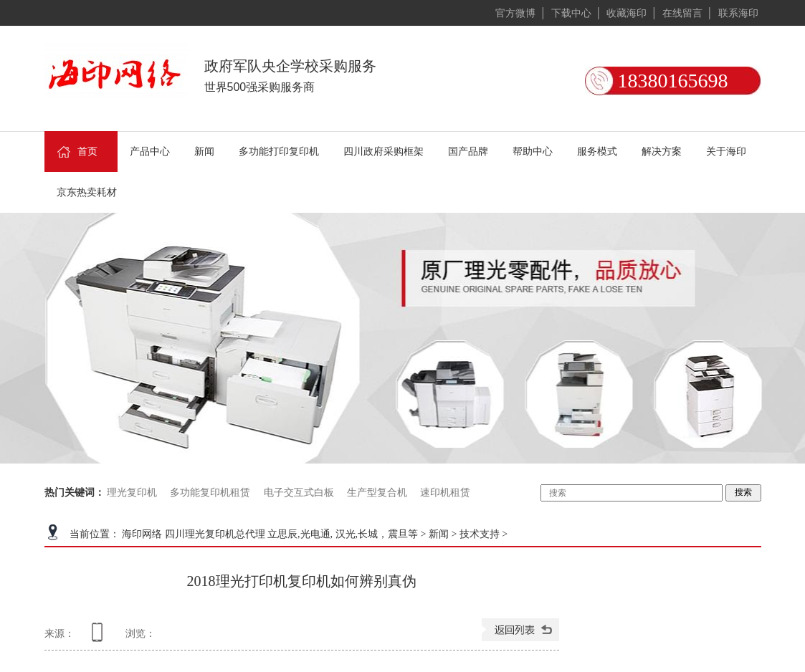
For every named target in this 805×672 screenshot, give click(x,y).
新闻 (439, 534)
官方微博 (515, 13)
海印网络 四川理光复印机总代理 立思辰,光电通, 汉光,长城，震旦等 (270, 534)
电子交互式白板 (299, 492)
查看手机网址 (100, 637)
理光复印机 (132, 492)
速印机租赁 (445, 492)
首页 (76, 155)
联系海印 (738, 13)
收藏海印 (627, 13)
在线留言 (682, 13)
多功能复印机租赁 (210, 492)
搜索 (743, 492)
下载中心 (571, 13)
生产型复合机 (377, 492)
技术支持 (480, 534)
